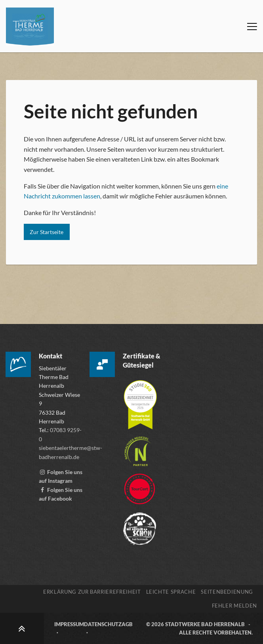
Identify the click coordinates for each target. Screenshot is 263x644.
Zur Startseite (47, 232)
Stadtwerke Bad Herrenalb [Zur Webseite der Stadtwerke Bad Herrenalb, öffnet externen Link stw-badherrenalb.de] (205, 624)
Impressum (69, 624)
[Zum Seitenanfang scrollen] (22, 628)
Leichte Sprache (171, 592)
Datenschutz (103, 624)
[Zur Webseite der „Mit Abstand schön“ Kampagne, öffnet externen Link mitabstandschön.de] (140, 525)
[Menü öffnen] (252, 27)
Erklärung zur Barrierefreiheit (92, 592)
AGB (127, 624)
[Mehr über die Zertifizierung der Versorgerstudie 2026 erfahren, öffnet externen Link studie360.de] (140, 401)
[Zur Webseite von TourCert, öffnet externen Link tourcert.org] (140, 485)
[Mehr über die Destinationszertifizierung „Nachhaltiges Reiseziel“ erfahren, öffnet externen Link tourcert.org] (138, 448)
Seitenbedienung (227, 592)
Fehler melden (234, 606)
